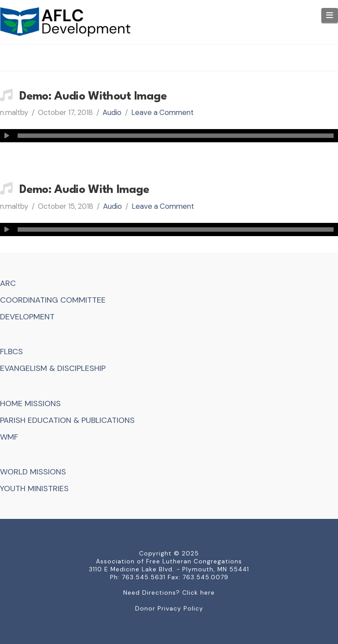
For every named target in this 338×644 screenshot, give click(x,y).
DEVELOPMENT (27, 317)
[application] (169, 136)
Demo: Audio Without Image (93, 96)
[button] (330, 15)
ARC (8, 283)
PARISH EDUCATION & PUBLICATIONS (67, 420)
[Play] (7, 136)
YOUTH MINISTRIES (34, 489)
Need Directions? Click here (169, 592)
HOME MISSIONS (30, 403)
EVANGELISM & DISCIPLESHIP (53, 368)
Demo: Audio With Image (84, 190)
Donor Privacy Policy (169, 608)
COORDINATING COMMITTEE (53, 300)
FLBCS (11, 352)
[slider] (176, 136)
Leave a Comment (162, 112)
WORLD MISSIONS (33, 472)
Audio (112, 112)
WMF (9, 437)
